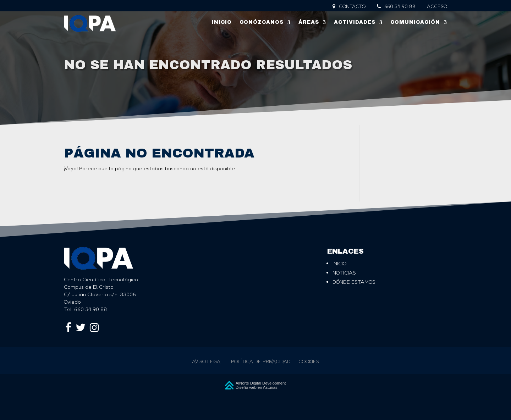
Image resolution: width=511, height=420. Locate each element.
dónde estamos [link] (354, 282)
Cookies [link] (309, 362)
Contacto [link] (349, 7)
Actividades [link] (355, 22)
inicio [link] (339, 263)
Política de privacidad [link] (261, 362)
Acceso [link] (437, 7)
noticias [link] (344, 273)
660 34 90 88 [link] (396, 7)
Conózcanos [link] (262, 22)
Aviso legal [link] (208, 362)
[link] (90, 23)
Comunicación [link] (415, 22)
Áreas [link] (309, 22)
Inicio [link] (222, 22)
